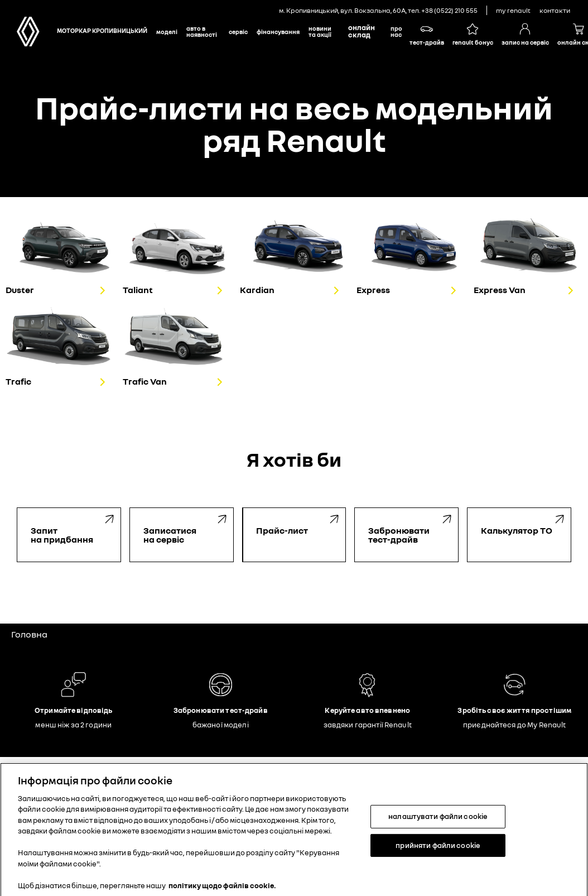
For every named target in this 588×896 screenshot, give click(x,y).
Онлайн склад (362, 31)
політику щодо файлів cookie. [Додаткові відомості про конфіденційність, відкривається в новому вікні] (222, 891)
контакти (555, 10)
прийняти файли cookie (438, 851)
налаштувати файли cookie (438, 822)
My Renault (513, 10)
